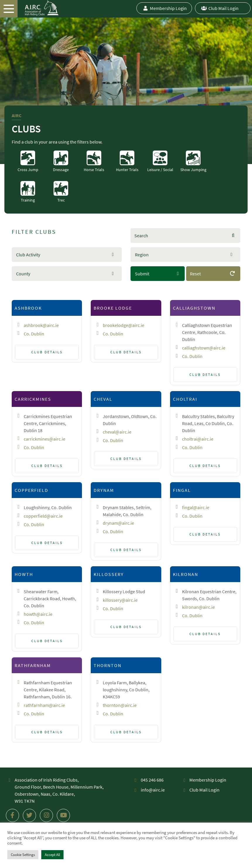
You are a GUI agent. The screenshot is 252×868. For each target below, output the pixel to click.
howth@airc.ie (38, 614)
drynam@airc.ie (118, 523)
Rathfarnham (33, 665)
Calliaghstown (194, 308)
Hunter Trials (127, 161)
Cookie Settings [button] (23, 855)
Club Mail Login (219, 8)
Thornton (108, 665)
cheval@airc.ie (117, 432)
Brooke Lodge (113, 308)
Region (142, 255)
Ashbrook (28, 308)
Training (28, 192)
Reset (213, 276)
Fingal (182, 490)
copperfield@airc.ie (43, 516)
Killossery (109, 574)
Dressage (61, 161)
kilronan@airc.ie (198, 607)
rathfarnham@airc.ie (44, 705)
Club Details (47, 352)
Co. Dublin (34, 334)
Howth (24, 574)
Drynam (104, 490)
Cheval (103, 399)
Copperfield (31, 490)
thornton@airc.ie (120, 705)
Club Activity (28, 255)
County (23, 274)
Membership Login (164, 8)
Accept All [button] (52, 855)
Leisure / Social (160, 161)
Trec (61, 192)
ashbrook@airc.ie (41, 325)
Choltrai (185, 399)
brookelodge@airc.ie (124, 325)
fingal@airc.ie (196, 507)
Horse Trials (94, 161)
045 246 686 (152, 780)
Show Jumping (193, 161)
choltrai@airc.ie (198, 439)
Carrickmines (33, 399)
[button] (67, 255)
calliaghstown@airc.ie (204, 348)
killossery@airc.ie (120, 600)
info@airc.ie (153, 790)
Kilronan (186, 574)
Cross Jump (28, 161)
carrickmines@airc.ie (44, 439)
